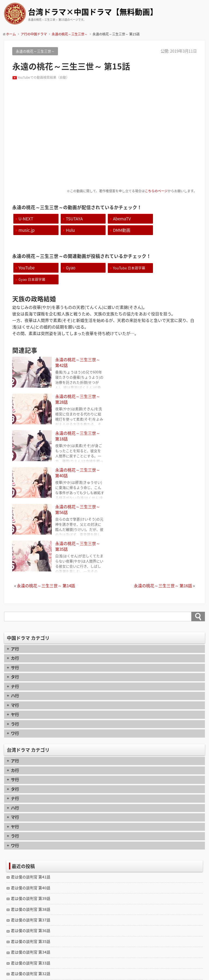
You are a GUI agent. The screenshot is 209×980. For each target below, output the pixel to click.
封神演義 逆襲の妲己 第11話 (37, 885)
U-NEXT (26, 219)
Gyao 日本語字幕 (170, 268)
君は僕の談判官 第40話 (31, 766)
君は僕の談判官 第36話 (31, 808)
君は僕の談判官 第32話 (31, 851)
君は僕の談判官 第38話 (31, 787)
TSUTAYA (73, 219)
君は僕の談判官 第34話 (31, 830)
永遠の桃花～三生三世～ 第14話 (46, 464)
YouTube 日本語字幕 (127, 268)
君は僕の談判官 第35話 (31, 819)
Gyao (69, 267)
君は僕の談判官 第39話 (31, 776)
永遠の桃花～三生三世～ (35, 51)
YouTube (27, 267)
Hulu (23, 230)
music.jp (165, 219)
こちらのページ (156, 191)
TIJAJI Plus (113, 975)
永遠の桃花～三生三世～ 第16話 (163, 464)
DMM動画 (73, 230)
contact (105, 955)
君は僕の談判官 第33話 (31, 841)
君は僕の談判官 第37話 (31, 798)
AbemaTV (120, 219)
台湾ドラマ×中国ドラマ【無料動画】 (93, 12)
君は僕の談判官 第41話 (31, 755)
